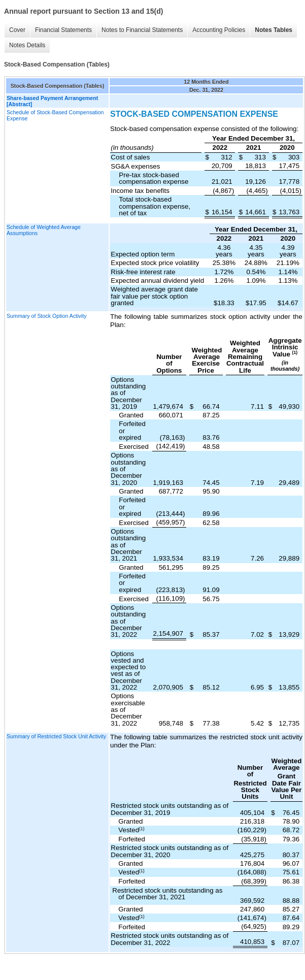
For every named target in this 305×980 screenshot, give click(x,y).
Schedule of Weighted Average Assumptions (44, 230)
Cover (17, 30)
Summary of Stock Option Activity (47, 316)
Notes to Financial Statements (142, 30)
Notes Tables (274, 30)
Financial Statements (63, 30)
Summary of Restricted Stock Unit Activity (56, 736)
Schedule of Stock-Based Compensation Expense (55, 115)
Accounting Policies (219, 30)
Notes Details (27, 45)
